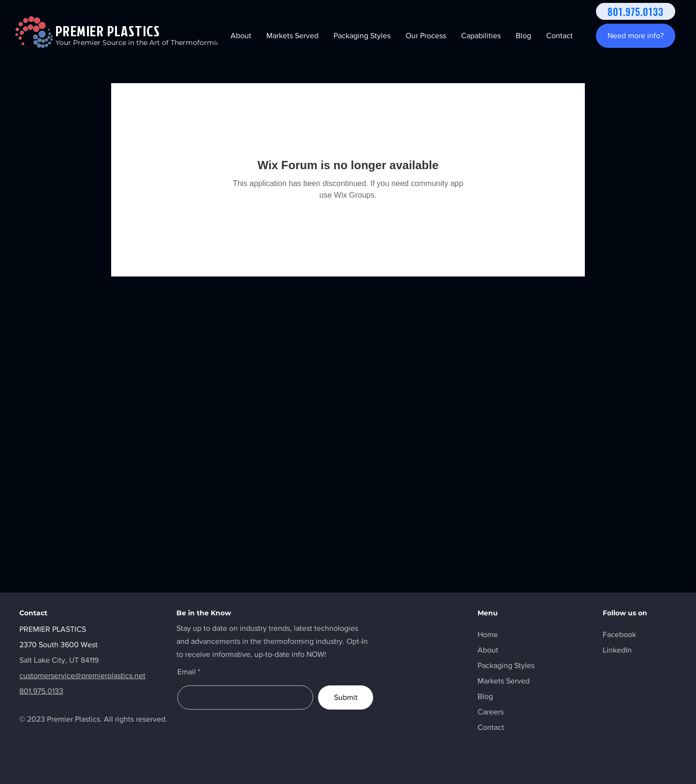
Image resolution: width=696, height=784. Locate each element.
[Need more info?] (636, 36)
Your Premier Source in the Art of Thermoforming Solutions (157, 43)
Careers (491, 712)
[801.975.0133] (636, 11)
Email (187, 672)
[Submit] (346, 697)
